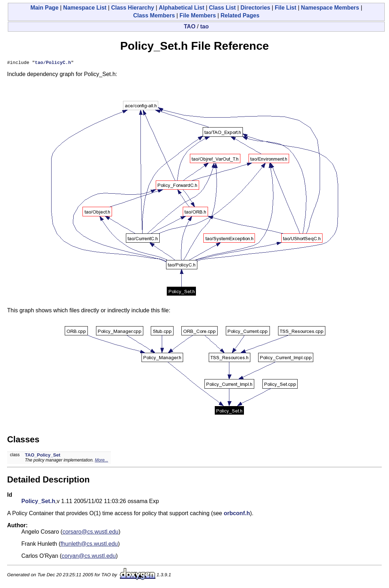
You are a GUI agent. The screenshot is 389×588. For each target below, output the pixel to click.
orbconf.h (237, 514)
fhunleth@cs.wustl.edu (89, 545)
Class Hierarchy (132, 8)
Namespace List (85, 8)
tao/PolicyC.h (53, 63)
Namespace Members (330, 8)
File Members (198, 15)
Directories (255, 8)
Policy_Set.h (38, 502)
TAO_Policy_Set (42, 456)
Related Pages (240, 15)
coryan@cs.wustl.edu (89, 557)
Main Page (44, 8)
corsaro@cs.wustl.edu (91, 533)
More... (102, 461)
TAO (190, 26)
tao (204, 26)
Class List (223, 8)
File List (286, 8)
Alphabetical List (181, 8)
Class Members (154, 15)
